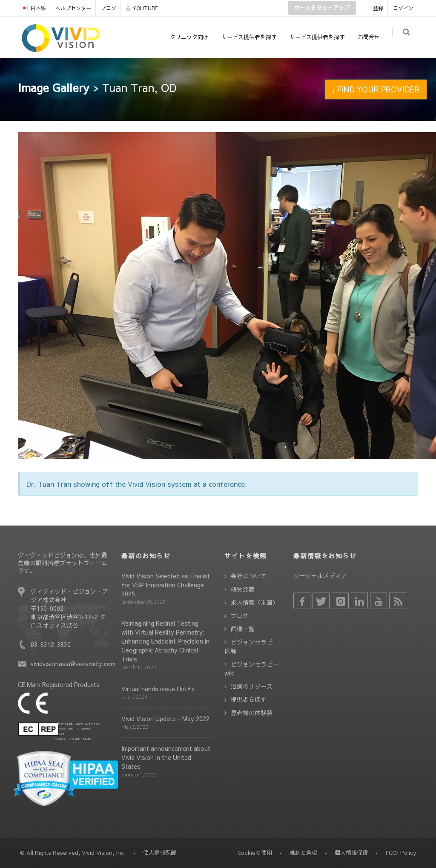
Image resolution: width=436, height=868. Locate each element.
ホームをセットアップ (322, 8)
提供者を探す (249, 699)
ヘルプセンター (73, 8)
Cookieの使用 (255, 853)
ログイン (403, 8)
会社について (249, 576)
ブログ (109, 8)
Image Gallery (54, 87)
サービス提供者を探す (252, 37)
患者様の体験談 (252, 713)
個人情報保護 (351, 853)
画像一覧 (243, 629)
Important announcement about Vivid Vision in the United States (166, 757)
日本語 (33, 8)
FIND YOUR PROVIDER (376, 89)
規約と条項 (303, 853)
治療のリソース (252, 686)
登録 (378, 8)
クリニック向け (193, 37)
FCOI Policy (401, 853)
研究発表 (243, 589)
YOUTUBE (142, 8)
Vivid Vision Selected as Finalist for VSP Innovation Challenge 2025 (166, 585)
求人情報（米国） (255, 602)
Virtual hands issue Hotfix (158, 689)
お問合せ (372, 37)
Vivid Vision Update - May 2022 (165, 719)
